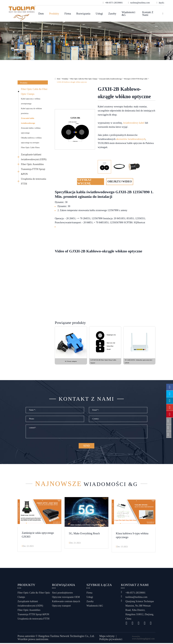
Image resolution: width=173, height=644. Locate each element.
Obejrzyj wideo (120, 181)
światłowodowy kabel (134, 123)
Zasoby (112, 14)
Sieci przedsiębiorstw (62, 594)
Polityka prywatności (111, 640)
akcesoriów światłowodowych (131, 139)
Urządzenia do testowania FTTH (34, 181)
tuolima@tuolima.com (136, 598)
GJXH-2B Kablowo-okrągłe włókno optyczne (72, 82)
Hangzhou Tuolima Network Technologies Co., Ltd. (66, 637)
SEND (86, 447)
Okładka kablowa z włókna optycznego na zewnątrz (31, 140)
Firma (68, 14)
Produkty (54, 14)
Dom (41, 14)
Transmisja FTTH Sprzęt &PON (33, 172)
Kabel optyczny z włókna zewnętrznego (31, 101)
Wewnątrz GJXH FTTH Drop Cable (136, 79)
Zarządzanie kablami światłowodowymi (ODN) (34, 157)
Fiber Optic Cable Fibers (30, 148)
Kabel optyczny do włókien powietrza (31, 111)
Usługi (99, 14)
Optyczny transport (61, 607)
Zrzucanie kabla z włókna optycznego (31, 130)
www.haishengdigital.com (143, 640)
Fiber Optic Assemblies (32, 164)
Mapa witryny (107, 637)
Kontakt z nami (148, 14)
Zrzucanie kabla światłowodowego (28, 121)
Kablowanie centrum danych (66, 602)
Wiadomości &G (128, 14)
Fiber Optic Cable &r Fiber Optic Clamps (34, 92)
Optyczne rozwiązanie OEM (66, 598)
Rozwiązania (83, 14)
